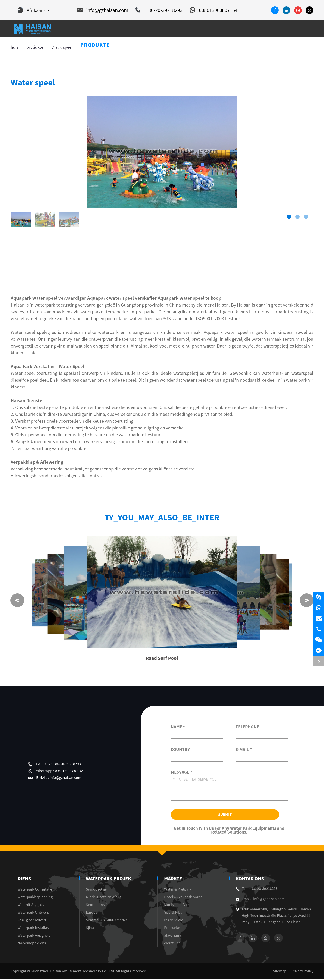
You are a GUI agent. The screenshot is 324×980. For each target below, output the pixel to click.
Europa (93, 913)
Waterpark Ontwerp (33, 913)
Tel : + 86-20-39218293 (257, 889)
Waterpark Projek (108, 879)
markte (172, 879)
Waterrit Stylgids (31, 906)
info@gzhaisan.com (103, 10)
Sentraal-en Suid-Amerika (108, 921)
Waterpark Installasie (34, 929)
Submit (225, 815)
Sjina (91, 929)
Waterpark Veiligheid (34, 936)
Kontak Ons (249, 879)
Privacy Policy (302, 972)
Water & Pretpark (177, 890)
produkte (35, 47)
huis (14, 47)
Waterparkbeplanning (35, 898)
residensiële (173, 921)
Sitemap (280, 972)
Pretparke (171, 929)
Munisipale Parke (177, 906)
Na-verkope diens (32, 944)
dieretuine (172, 944)
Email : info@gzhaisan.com (260, 900)
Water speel (62, 47)
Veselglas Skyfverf (32, 921)
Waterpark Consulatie (35, 890)
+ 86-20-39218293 (159, 10)
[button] (289, 217)
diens (24, 879)
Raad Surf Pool (162, 659)
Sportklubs (172, 913)
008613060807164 (214, 10)
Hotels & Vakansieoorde (182, 898)
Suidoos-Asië (97, 890)
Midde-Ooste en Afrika (105, 898)
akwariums (172, 936)
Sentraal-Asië (97, 906)
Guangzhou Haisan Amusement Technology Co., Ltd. (73, 972)
